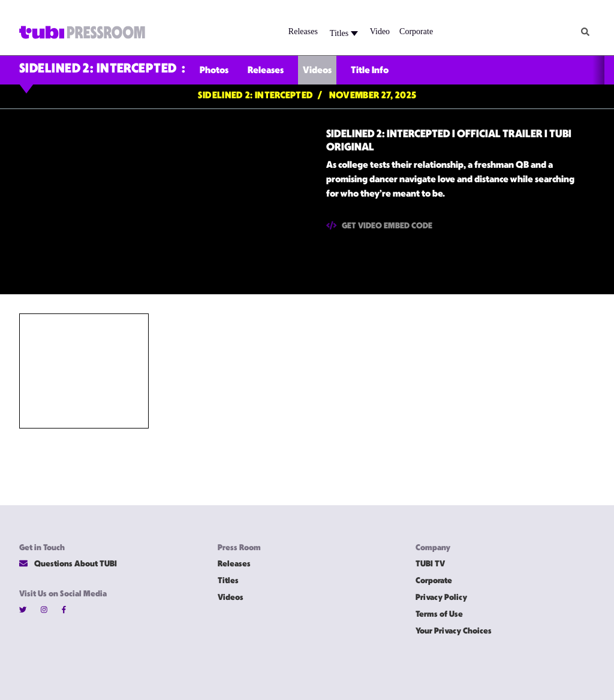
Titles (344, 33)
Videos (317, 71)
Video (380, 31)
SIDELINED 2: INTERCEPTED (98, 70)
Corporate (416, 31)
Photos (214, 71)
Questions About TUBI (68, 564)
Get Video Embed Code (379, 226)
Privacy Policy (441, 598)
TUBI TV (430, 564)
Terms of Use (439, 615)
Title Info (370, 71)
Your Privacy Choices (454, 631)
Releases (303, 31)
